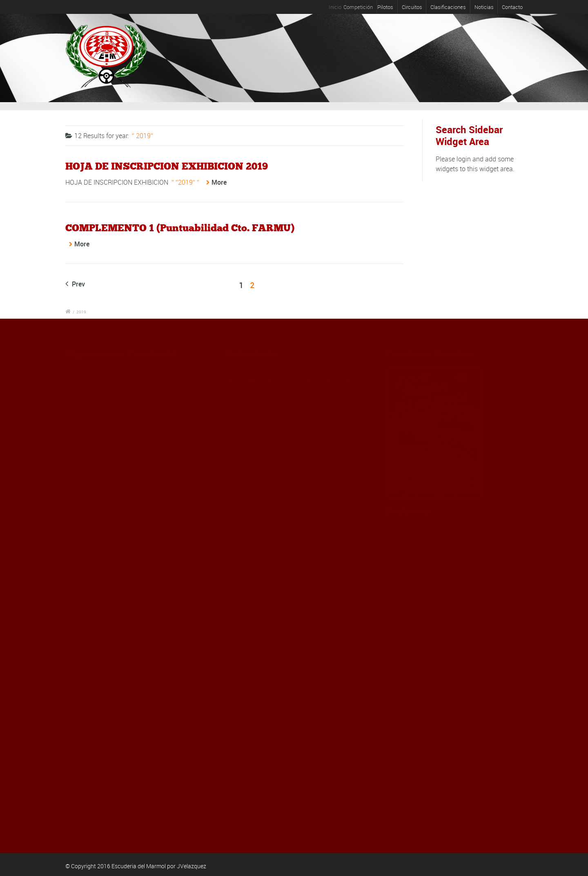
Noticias (484, 7)
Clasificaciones (448, 7)
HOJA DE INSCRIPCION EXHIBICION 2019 (167, 166)
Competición (365, 7)
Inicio (340, 7)
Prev (75, 284)
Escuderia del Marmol (139, 866)
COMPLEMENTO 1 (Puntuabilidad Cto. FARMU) (180, 228)
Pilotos (390, 7)
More (219, 182)
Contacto (512, 7)
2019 (81, 312)
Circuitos (412, 7)
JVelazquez (192, 866)
